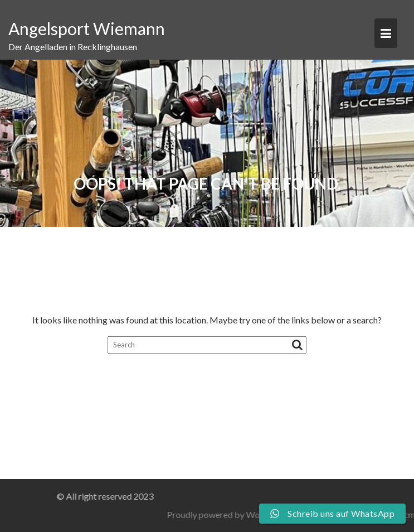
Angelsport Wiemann (87, 28)
